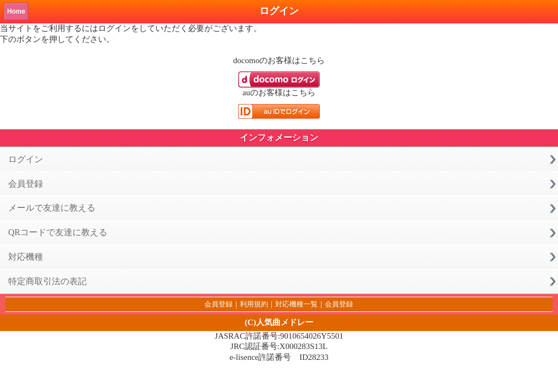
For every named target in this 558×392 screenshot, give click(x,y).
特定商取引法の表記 (47, 281)
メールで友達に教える (52, 208)
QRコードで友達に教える (58, 232)
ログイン (26, 159)
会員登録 (26, 184)
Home (16, 11)
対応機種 (26, 257)
